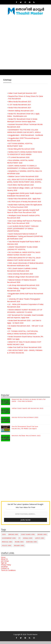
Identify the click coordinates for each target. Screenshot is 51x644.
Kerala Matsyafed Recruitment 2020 (21, 149)
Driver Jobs (42, 537)
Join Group (5, 564)
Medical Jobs (7, 545)
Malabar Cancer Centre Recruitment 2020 (23, 176)
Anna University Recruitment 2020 (21, 274)
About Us (4, 562)
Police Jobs (7, 548)
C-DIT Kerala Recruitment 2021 (20, 105)
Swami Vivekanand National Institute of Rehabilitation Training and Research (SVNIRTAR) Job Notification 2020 (25, 236)
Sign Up (4, 566)
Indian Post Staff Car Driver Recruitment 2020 (25, 347)
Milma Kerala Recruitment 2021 (20, 102)
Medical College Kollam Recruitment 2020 (23, 277)
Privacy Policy (6, 568)
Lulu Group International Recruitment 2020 (24, 285)
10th (4, 537)
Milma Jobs (19, 545)
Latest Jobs (40, 541)
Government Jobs (9, 541)
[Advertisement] (25, 43)
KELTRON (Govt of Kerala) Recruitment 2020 (25, 202)
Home (3, 560)
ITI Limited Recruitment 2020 (19, 157)
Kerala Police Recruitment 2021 (20, 108)
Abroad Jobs (13, 537)
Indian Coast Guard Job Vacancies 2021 (23, 93)
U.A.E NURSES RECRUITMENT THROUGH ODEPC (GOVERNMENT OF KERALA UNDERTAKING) (23, 229)
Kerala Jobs (28, 541)
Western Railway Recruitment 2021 (21, 111)
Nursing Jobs (32, 545)
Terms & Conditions (8, 573)
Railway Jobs (19, 548)
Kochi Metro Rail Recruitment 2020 (21, 185)
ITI (20, 541)
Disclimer (4, 569)
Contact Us (5, 571)
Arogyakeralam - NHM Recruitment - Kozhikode (26, 135)
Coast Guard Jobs (28, 537)
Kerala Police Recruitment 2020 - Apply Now (24, 199)
